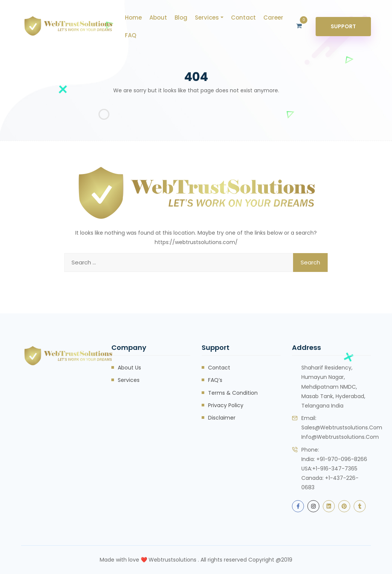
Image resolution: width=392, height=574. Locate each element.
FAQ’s (215, 380)
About (158, 18)
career (273, 18)
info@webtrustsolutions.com (340, 437)
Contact (243, 18)
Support (343, 26)
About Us (129, 368)
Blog (181, 18)
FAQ (131, 35)
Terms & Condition (233, 393)
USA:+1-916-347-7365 (329, 469)
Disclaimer (222, 418)
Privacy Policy (226, 405)
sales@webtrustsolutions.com (342, 427)
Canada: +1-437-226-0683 (330, 483)
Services (207, 18)
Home (133, 18)
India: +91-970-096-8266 (334, 459)
